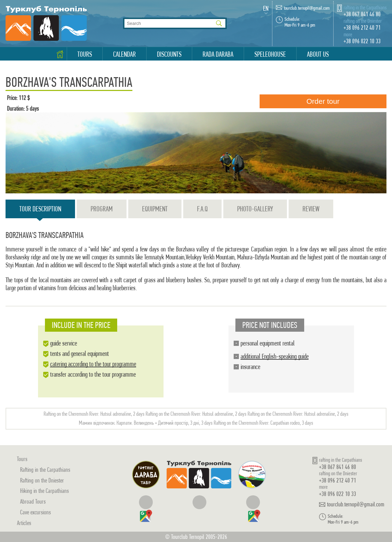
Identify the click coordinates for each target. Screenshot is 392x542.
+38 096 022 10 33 (362, 41)
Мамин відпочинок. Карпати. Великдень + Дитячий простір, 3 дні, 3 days (146, 423)
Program (102, 209)
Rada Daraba (218, 54)
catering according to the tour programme (93, 364)
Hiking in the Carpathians (44, 491)
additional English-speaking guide (275, 356)
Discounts (169, 54)
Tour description (40, 212)
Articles (24, 523)
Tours (85, 54)
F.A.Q (202, 209)
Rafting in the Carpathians (45, 470)
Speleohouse (270, 54)
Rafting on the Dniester (42, 480)
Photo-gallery (255, 209)
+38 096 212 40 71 (362, 27)
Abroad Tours (33, 501)
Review (311, 209)
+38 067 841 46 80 (362, 14)
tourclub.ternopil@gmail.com (307, 8)
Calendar (124, 54)
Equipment (155, 209)
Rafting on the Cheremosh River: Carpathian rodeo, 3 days (263, 423)
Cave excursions (35, 512)
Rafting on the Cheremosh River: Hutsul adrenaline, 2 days (94, 414)
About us (318, 54)
